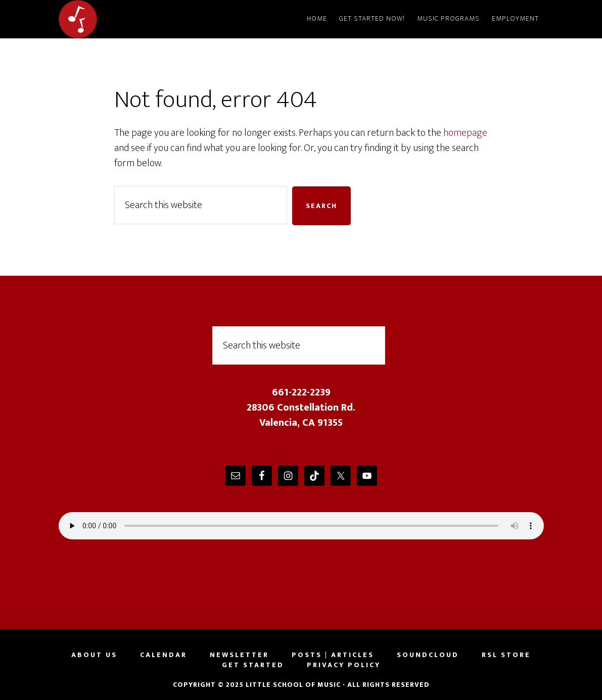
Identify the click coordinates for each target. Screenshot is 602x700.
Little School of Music (150, 19)
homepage (465, 133)
